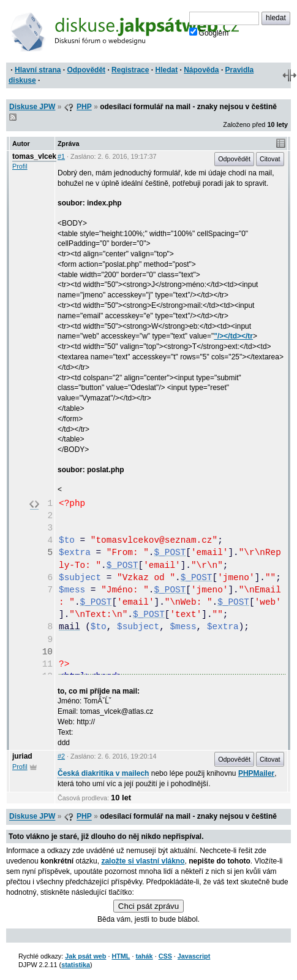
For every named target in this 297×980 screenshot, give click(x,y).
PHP (84, 107)
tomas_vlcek (34, 156)
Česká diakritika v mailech (103, 773)
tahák (144, 956)
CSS (165, 956)
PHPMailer (256, 773)
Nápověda (201, 70)
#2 (61, 756)
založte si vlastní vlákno (143, 861)
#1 (61, 156)
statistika (76, 965)
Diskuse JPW (32, 107)
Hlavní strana (38, 70)
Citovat (270, 159)
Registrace (130, 70)
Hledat (166, 70)
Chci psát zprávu (148, 906)
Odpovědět (86, 70)
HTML (121, 956)
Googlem (209, 33)
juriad (22, 756)
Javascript (194, 956)
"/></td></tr (233, 336)
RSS (13, 117)
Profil (20, 166)
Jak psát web (85, 956)
